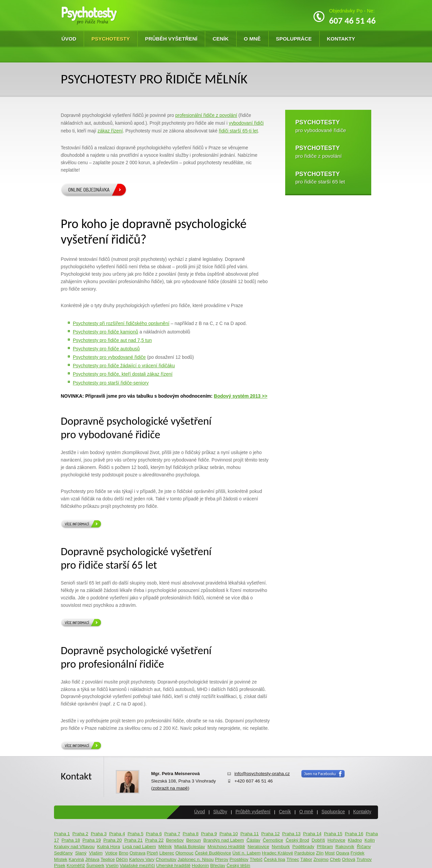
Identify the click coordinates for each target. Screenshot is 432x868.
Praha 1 (62, 834)
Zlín (320, 853)
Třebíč (256, 859)
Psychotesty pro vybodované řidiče (109, 357)
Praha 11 (250, 834)
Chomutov (166, 859)
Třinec (293, 859)
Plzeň (153, 853)
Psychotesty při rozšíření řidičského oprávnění (121, 323)
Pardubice (305, 853)
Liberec (167, 853)
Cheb (335, 859)
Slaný (81, 853)
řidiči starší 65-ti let (238, 131)
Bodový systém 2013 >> (241, 396)
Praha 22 (154, 840)
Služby (220, 812)
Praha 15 (333, 834)
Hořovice (336, 840)
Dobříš (318, 840)
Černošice (273, 840)
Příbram (325, 847)
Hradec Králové (278, 853)
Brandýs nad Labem (223, 840)
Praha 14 (312, 834)
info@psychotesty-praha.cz (262, 774)
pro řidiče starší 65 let (320, 178)
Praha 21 (133, 840)
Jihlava (92, 859)
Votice (111, 853)
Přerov (222, 859)
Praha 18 (71, 840)
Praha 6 (154, 834)
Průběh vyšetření (171, 39)
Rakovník (345, 847)
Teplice (108, 859)
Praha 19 (92, 840)
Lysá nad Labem (139, 847)
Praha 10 (229, 834)
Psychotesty (111, 39)
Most (330, 853)
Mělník (165, 847)
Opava (343, 853)
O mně (252, 39)
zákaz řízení (110, 131)
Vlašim (96, 853)
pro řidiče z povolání (319, 152)
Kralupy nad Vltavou (74, 847)
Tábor (306, 859)
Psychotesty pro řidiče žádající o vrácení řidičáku (124, 366)
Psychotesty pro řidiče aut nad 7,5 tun (112, 340)
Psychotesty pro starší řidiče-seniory (111, 383)
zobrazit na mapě (170, 788)
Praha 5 (136, 834)
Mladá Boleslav (190, 847)
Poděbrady (303, 847)
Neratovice (258, 847)
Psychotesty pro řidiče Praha (89, 16)
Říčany (364, 847)
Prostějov (239, 859)
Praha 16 (354, 834)
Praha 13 (291, 834)
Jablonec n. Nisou (196, 859)
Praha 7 (172, 834)
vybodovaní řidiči (246, 123)
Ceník (221, 39)
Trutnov (364, 859)
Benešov (175, 840)
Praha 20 (113, 840)
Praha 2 (80, 834)
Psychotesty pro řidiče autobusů (106, 349)
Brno (124, 853)
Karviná (76, 859)
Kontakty (341, 39)
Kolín (370, 840)
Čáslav (253, 840)
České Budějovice (213, 853)
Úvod (69, 39)
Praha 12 (271, 834)
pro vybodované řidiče (321, 126)
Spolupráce (294, 39)
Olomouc (185, 853)
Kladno (355, 840)
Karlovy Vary (142, 859)
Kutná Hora (109, 847)
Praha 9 (209, 834)
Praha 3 (99, 834)
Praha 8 (191, 834)
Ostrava (138, 853)
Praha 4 (117, 834)
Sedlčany (63, 853)
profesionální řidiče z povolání (206, 115)
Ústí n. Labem (246, 853)
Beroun (194, 840)
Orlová (349, 859)
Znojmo (321, 859)
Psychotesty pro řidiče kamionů (106, 332)
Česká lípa (275, 859)
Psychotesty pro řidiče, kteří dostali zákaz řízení (123, 374)
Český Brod (297, 840)
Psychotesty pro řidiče (86, 812)
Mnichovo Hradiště (226, 847)
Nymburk (281, 847)
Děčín (122, 859)
